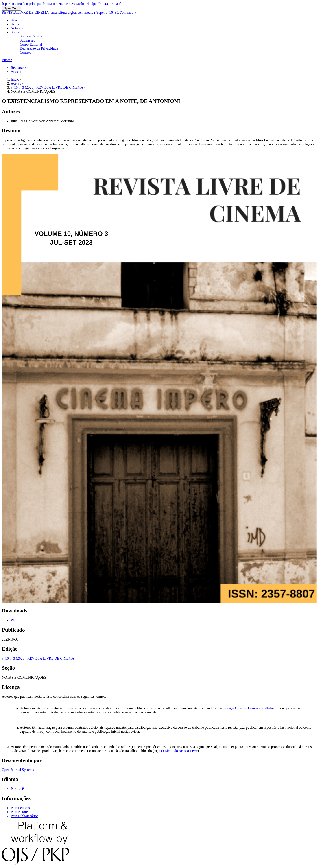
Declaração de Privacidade (39, 48)
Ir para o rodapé (110, 4)
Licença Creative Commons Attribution (251, 708)
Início (15, 79)
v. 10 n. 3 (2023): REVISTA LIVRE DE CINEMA (47, 87)
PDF (14, 620)
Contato (25, 52)
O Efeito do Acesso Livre (179, 751)
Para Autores (20, 812)
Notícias (17, 28)
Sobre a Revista (31, 36)
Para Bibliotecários (24, 816)
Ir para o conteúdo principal (22, 4)
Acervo (16, 24)
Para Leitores (20, 808)
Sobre (15, 32)
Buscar (7, 60)
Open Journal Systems (18, 770)
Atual (15, 20)
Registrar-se (19, 68)
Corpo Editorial (31, 44)
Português (18, 789)
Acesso (16, 72)
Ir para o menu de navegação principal (70, 4)
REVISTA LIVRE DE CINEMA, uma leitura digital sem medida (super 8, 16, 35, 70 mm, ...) (69, 12)
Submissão (27, 40)
